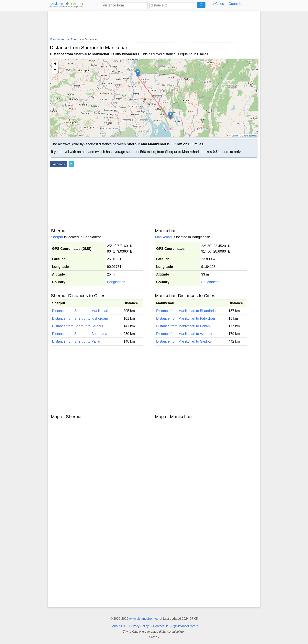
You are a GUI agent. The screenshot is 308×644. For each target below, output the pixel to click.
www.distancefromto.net (146, 619)
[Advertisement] (154, 23)
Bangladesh (116, 282)
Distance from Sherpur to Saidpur (78, 326)
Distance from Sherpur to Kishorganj (80, 318)
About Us (119, 626)
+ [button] (55, 64)
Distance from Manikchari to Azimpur (184, 334)
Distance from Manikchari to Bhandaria (186, 311)
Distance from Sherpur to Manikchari (80, 311)
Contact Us (161, 626)
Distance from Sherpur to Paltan (77, 341)
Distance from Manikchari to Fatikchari (186, 318)
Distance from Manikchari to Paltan (183, 326)
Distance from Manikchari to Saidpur (184, 341)
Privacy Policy (139, 626)
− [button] (55, 70)
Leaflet (235, 136)
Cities (220, 4)
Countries (236, 4)
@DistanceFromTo (186, 626)
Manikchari (163, 237)
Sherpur (57, 237)
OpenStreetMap (249, 136)
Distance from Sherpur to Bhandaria (80, 334)
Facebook (58, 164)
